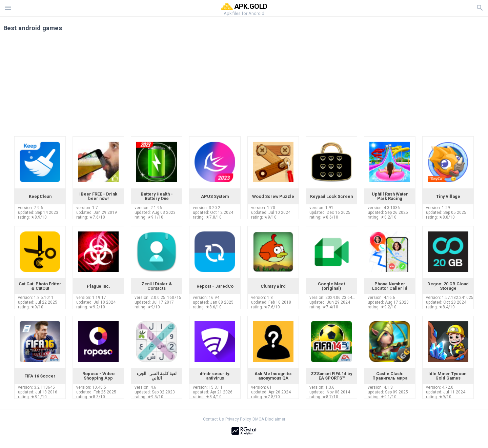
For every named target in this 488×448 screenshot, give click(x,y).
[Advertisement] (285, 85)
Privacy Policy (238, 419)
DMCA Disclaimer (269, 419)
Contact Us (213, 419)
